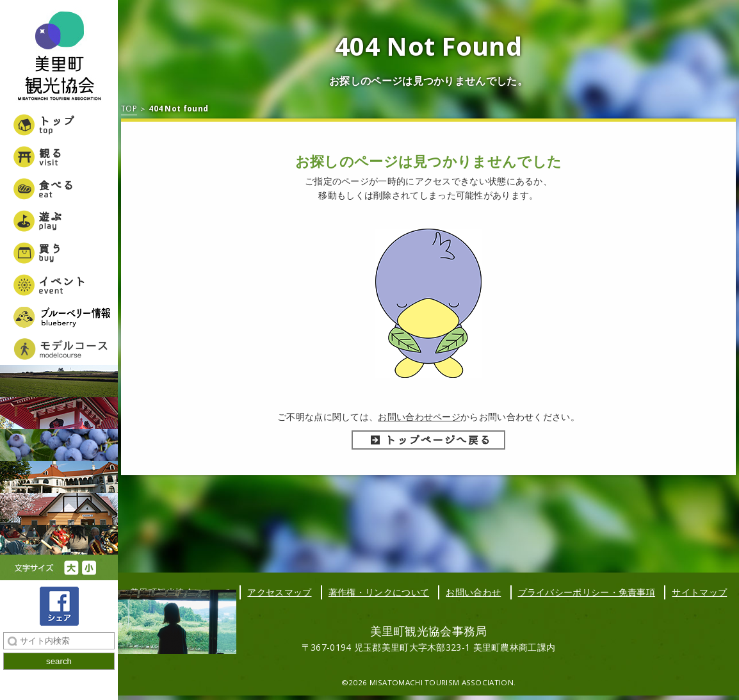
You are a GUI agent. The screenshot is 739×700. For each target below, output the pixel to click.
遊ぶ (59, 221)
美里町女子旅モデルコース (59, 349)
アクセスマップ (279, 592)
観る (59, 157)
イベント (59, 285)
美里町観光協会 (59, 58)
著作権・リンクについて (379, 592)
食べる (59, 189)
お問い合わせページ (419, 417)
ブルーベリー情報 (59, 317)
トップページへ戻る (428, 440)
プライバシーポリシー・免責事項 (587, 592)
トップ (59, 125)
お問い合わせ (473, 592)
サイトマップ (699, 592)
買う (59, 253)
